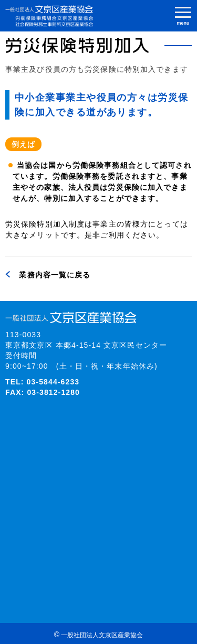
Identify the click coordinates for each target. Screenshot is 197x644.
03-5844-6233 (53, 382)
